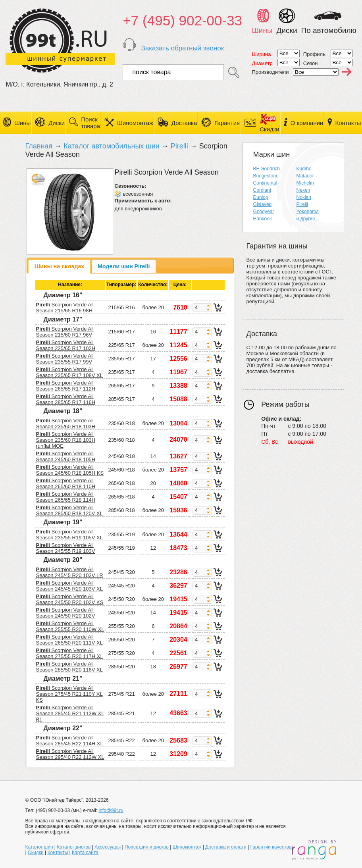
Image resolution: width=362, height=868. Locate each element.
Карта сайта (85, 853)
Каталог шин (39, 847)
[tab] (59, 267)
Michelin (305, 183)
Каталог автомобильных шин (112, 146)
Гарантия (227, 123)
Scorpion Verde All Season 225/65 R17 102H (65, 345)
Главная (39, 146)
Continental (265, 183)
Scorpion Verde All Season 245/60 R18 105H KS (70, 470)
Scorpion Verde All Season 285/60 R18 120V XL (69, 510)
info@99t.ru (111, 810)
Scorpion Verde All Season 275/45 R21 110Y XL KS (69, 694)
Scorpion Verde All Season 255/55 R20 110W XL (70, 626)
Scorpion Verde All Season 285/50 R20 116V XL (69, 667)
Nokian (304, 197)
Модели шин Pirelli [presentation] (124, 266)
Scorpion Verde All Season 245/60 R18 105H (65, 456)
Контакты (348, 123)
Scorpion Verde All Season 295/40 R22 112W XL (70, 754)
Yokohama (308, 212)
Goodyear (264, 212)
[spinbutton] (199, 307)
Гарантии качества (271, 847)
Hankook (263, 219)
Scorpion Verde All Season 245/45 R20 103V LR (69, 572)
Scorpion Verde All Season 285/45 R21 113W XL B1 (70, 713)
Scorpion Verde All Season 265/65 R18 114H (65, 497)
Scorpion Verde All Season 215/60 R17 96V (65, 332)
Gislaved (263, 204)
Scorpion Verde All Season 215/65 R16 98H (65, 308)
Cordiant (262, 190)
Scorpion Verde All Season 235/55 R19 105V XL (69, 535)
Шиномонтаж (135, 123)
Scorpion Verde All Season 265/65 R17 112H (65, 386)
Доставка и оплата (226, 847)
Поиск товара (90, 123)
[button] (208, 306)
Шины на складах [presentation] (60, 266)
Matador (305, 176)
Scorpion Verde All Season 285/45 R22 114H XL (69, 741)
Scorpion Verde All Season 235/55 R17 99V (65, 359)
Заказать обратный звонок (182, 48)
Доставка (184, 123)
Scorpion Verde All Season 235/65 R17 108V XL (69, 372)
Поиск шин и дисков (147, 847)
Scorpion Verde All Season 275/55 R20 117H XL (69, 653)
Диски (57, 123)
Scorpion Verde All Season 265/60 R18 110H (65, 483)
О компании (307, 123)
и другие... (308, 219)
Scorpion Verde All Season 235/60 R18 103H (65, 423)
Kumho (304, 169)
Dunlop (261, 197)
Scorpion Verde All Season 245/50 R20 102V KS (69, 599)
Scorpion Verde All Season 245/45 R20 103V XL (69, 586)
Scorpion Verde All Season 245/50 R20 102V (65, 613)
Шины (22, 123)
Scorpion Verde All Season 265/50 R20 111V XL (69, 640)
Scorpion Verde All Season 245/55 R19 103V (65, 548)
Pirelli (179, 146)
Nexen (303, 190)
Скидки (36, 853)
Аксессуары (108, 847)
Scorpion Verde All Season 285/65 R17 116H (65, 399)
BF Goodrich (267, 169)
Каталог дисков (74, 847)
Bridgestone (266, 176)
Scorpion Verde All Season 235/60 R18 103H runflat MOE (65, 440)
